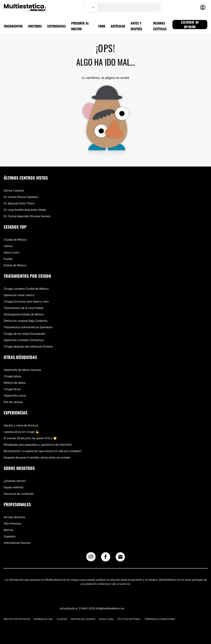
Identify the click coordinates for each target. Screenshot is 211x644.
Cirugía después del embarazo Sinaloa (28, 346)
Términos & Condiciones (160, 619)
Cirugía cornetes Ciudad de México (26, 289)
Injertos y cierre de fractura (21, 425)
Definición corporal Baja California (26, 321)
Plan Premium (13, 523)
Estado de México (15, 265)
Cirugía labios (12, 376)
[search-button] (156, 7)
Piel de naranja (13, 402)
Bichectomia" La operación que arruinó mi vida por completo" (43, 451)
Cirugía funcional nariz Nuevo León (26, 301)
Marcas (8, 530)
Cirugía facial (12, 389)
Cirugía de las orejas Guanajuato (24, 334)
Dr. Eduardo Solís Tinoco (19, 203)
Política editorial (129, 619)
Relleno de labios (15, 383)
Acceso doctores (14, 517)
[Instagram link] (91, 558)
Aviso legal (106, 619)
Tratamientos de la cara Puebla (24, 308)
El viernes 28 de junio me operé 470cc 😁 (30, 438)
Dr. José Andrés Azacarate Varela (25, 210)
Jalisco (8, 246)
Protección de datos (17, 619)
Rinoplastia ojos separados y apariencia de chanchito (38, 445)
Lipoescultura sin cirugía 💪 (21, 432)
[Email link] (120, 557)
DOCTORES (35, 26)
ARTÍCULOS (118, 26)
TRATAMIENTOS (13, 26)
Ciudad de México (15, 240)
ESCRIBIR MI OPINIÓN (190, 25)
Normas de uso (44, 619)
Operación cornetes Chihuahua (24, 340)
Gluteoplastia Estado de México (24, 314)
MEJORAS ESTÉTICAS (160, 26)
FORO (102, 26)
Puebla (8, 259)
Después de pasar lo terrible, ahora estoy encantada (37, 457)
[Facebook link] (106, 558)
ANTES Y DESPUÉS (136, 26)
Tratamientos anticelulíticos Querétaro (28, 327)
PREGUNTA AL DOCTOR (80, 26)
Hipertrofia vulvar (15, 396)
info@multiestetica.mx (110, 608)
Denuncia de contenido (19, 494)
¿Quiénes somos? (15, 481)
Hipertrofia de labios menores (22, 370)
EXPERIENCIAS (56, 26)
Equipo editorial (14, 487)
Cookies (62, 619)
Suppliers (10, 536)
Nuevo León (11, 252)
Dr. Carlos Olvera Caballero (21, 197)
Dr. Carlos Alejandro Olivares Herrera (27, 216)
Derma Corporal (14, 190)
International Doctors (17, 543)
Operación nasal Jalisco (19, 295)
